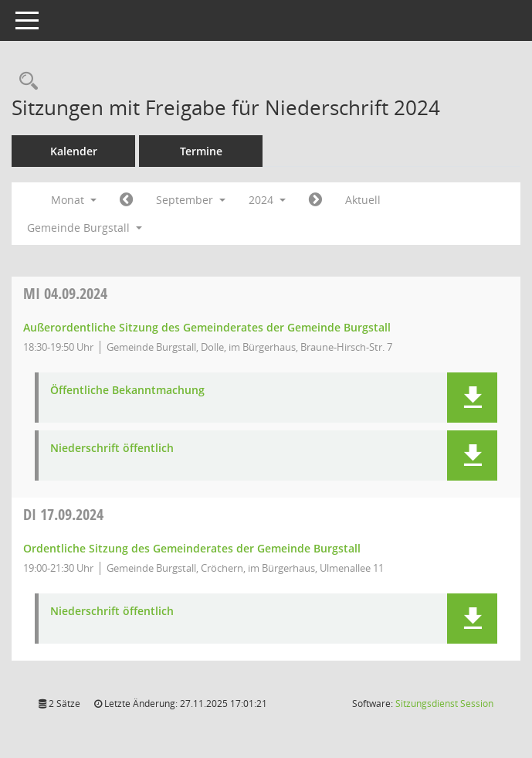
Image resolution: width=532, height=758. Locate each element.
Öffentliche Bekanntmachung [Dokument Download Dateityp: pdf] (127, 391)
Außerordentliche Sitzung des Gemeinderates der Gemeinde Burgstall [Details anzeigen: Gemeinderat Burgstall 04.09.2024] (207, 327)
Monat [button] (74, 200)
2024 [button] (267, 200)
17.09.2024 (63, 514)
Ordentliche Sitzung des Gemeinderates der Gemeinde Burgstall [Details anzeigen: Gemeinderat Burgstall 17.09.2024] (192, 548)
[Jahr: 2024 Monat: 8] (126, 200)
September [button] (191, 200)
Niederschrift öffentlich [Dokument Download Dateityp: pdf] (112, 449)
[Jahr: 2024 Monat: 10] (315, 200)
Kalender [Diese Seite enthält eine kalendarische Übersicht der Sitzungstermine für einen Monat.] (74, 151)
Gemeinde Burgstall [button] (85, 228)
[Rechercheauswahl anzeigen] (25, 82)
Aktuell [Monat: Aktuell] (363, 200)
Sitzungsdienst (444, 704)
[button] (472, 398)
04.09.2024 (65, 293)
